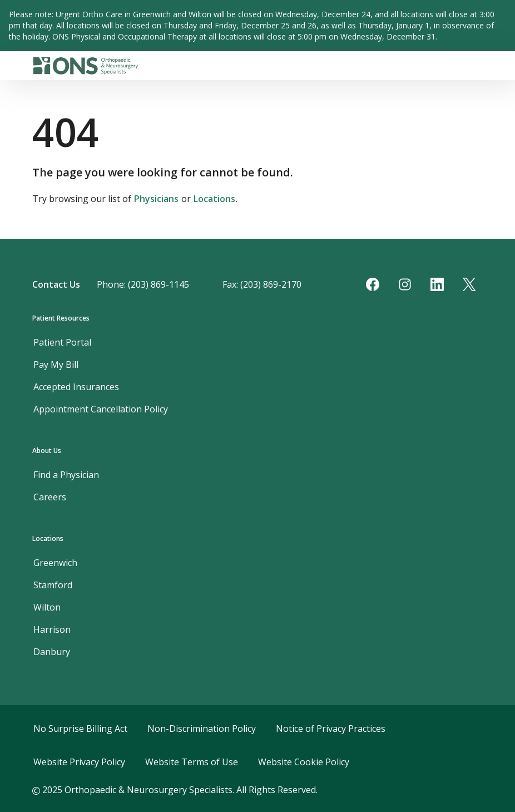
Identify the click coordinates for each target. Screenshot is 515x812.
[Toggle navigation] (478, 66)
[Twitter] (469, 284)
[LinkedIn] (437, 284)
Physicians (156, 199)
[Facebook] (373, 284)
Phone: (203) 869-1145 (143, 284)
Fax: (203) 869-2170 (262, 284)
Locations (214, 199)
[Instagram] (405, 284)
